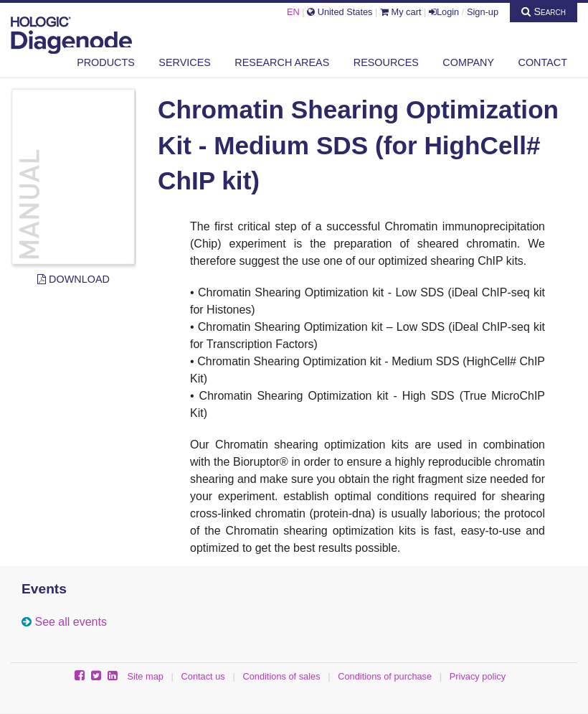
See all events (71, 622)
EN (293, 12)
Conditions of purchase (385, 676)
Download (73, 279)
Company (468, 62)
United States (340, 12)
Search (544, 11)
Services (185, 62)
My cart (401, 12)
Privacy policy (478, 676)
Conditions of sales (281, 676)
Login (444, 12)
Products (106, 62)
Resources (386, 62)
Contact (543, 62)
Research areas (282, 62)
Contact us (203, 676)
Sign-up (483, 12)
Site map (145, 676)
